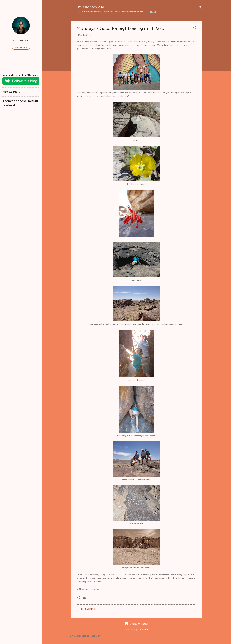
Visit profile (21, 48)
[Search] (200, 8)
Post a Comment (88, 609)
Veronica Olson (143, 630)
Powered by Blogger (136, 624)
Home (153, 12)
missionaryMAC (92, 7)
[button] (194, 28)
